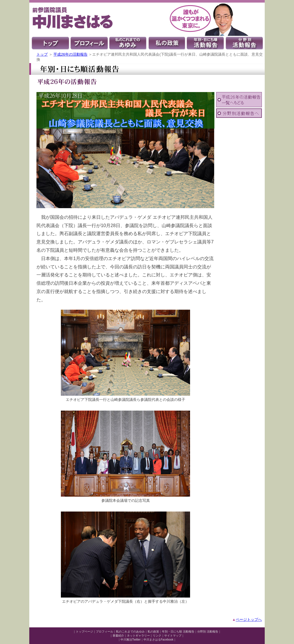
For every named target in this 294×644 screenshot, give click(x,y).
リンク (157, 636)
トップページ (84, 632)
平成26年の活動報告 (70, 54)
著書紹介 (118, 636)
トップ (42, 54)
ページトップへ (249, 619)
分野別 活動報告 (208, 632)
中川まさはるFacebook (158, 640)
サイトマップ (173, 636)
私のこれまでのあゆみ (130, 632)
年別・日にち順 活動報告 (178, 632)
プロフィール (105, 632)
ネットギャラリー (138, 636)
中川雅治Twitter (130, 640)
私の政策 (153, 632)
